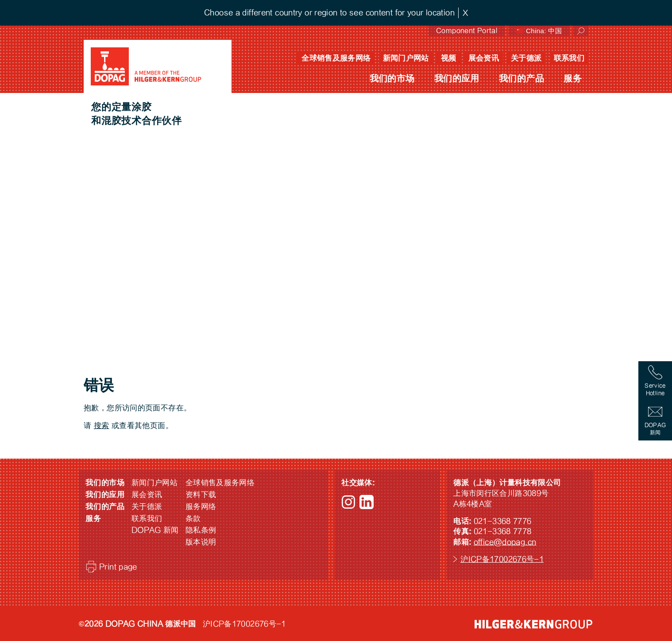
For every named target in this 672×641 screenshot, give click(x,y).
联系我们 (569, 58)
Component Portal (467, 31)
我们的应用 (457, 79)
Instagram (348, 502)
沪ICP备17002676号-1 (502, 559)
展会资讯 (484, 58)
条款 (193, 519)
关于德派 (526, 58)
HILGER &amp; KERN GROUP (533, 624)
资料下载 (201, 495)
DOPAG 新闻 (155, 530)
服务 (573, 79)
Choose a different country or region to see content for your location (329, 13)
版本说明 (201, 542)
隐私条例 (201, 530)
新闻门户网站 (406, 58)
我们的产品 (521, 79)
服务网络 (201, 507)
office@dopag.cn (505, 542)
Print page (118, 567)
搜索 (102, 426)
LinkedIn (367, 502)
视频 (449, 58)
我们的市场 (392, 79)
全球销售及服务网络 (336, 58)
